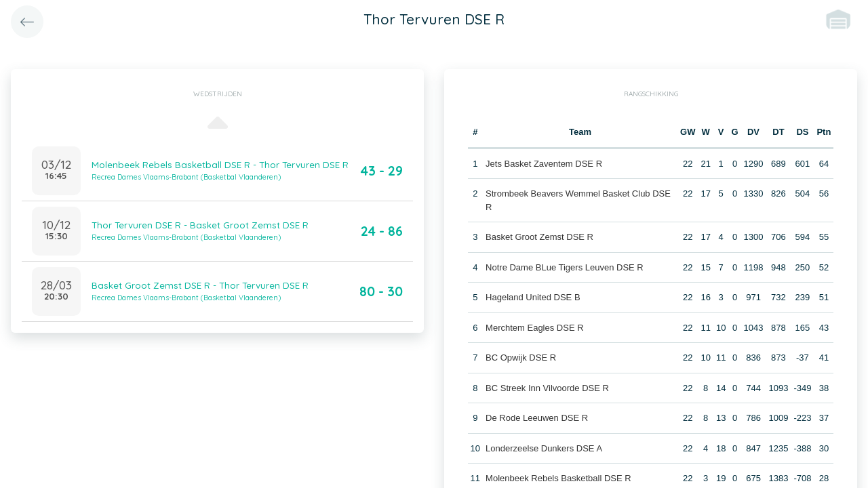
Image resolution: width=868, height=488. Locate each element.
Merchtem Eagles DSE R (535, 328)
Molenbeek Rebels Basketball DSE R (558, 478)
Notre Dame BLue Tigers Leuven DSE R (565, 267)
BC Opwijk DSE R (521, 358)
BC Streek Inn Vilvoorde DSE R (547, 388)
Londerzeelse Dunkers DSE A (544, 448)
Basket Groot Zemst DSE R (539, 237)
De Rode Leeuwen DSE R (537, 418)
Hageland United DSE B (533, 297)
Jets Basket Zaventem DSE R (544, 164)
